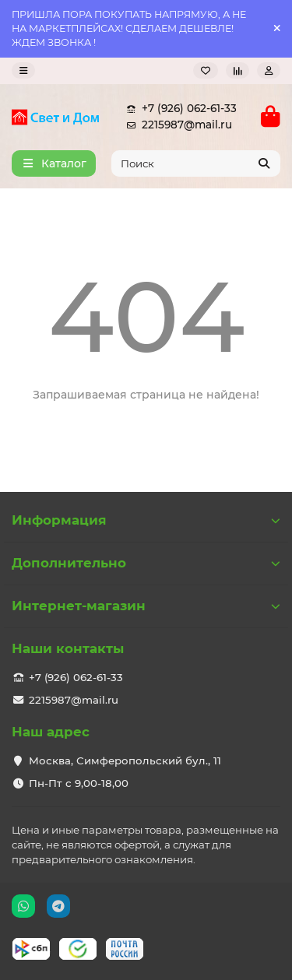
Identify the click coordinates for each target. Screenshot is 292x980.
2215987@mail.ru (176, 125)
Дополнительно (146, 563)
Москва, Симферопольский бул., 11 (125, 760)
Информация (146, 520)
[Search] (196, 163)
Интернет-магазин (146, 606)
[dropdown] (23, 70)
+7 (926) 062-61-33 (178, 109)
